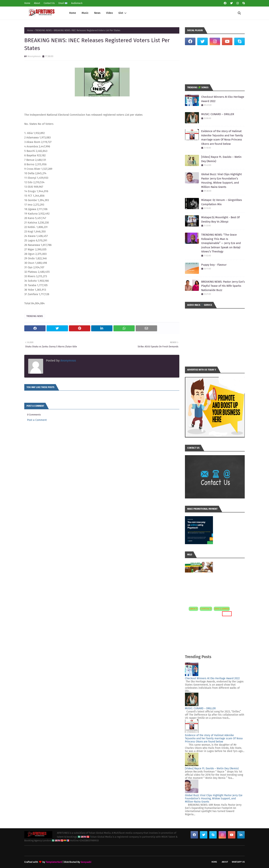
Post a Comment (37, 420)
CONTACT (206, 609)
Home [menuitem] (73, 13)
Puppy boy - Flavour (214, 265)
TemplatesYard (54, 862)
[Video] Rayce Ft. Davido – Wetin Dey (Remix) (221, 159)
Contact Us (49, 3)
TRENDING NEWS (43, 30)
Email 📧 (63, 3)
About (37, 3)
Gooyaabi (86, 862)
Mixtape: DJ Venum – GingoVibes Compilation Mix (222, 202)
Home (27, 3)
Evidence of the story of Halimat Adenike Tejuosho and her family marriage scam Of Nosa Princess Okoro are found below (222, 137)
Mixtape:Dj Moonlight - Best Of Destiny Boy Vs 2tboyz (220, 219)
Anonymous (34, 56)
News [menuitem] (97, 13)
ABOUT (193, 609)
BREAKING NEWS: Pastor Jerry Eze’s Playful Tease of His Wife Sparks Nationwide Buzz (223, 286)
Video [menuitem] (109, 13)
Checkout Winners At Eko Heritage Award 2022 (223, 99)
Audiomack (77, 3)
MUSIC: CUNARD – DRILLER (218, 114)
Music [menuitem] (85, 13)
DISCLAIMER (222, 609)
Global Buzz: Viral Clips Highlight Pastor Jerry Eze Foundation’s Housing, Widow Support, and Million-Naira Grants (221, 181)
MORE (227, 614)
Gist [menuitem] (121, 13)
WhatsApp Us (238, 862)
